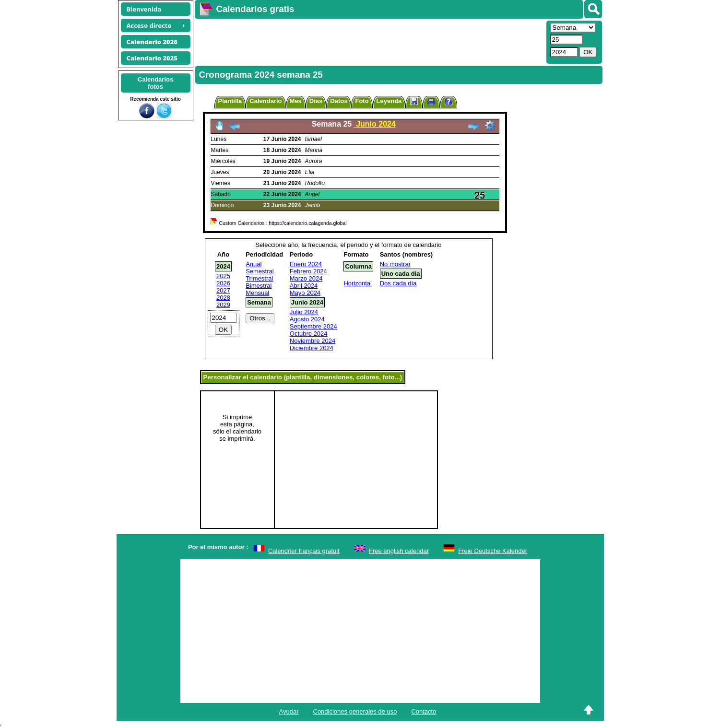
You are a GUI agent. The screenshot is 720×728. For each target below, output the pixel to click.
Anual (254, 264)
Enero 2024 (306, 264)
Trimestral (259, 278)
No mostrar (395, 264)
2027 (223, 290)
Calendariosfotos (155, 83)
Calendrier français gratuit (304, 551)
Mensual (257, 293)
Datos (339, 101)
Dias (316, 101)
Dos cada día (398, 283)
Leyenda (389, 101)
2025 (223, 276)
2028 (223, 298)
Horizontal (358, 283)
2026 (223, 283)
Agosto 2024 (307, 319)
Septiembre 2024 (313, 326)
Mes (296, 101)
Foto (362, 101)
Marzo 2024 (306, 278)
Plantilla (230, 101)
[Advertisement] (369, 41)
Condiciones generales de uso (355, 711)
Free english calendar (399, 551)
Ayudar (289, 711)
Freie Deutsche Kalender (493, 551)
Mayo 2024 (305, 293)
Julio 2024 (304, 312)
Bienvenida (144, 9)
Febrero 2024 (308, 271)
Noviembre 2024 (313, 341)
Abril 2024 (304, 286)
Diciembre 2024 (312, 348)
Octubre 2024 (309, 334)
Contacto (424, 711)
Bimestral (259, 286)
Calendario (266, 101)
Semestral (260, 271)
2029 (223, 305)
